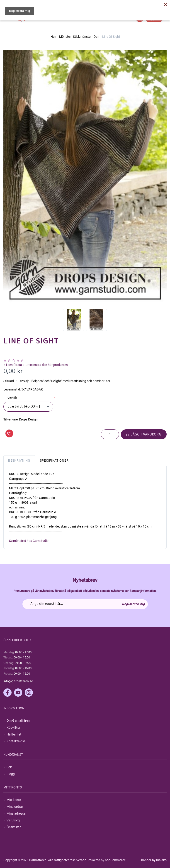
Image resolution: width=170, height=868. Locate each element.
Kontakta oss (16, 741)
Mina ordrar (15, 807)
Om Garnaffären (18, 720)
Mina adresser (17, 813)
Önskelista (14, 827)
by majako (159, 860)
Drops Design (28, 419)
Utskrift (12, 398)
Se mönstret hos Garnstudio (29, 541)
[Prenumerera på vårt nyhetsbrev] (85, 604)
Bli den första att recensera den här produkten (36, 365)
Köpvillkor (13, 728)
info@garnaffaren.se (18, 681)
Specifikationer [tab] (54, 460)
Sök (9, 767)
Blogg (11, 774)
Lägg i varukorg (144, 434)
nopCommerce (115, 860)
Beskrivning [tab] (19, 460)
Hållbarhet (14, 734)
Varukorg (13, 820)
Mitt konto (14, 800)
